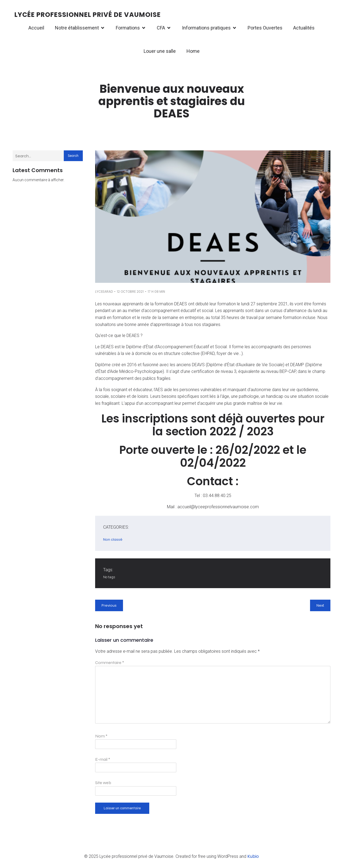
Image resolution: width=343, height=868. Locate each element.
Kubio (253, 856)
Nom (101, 736)
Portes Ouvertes (265, 28)
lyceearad (104, 292)
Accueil (36, 28)
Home (193, 51)
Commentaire (110, 663)
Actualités (304, 28)
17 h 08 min (156, 292)
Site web (103, 783)
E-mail (103, 759)
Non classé (113, 539)
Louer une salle (160, 51)
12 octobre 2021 (130, 292)
